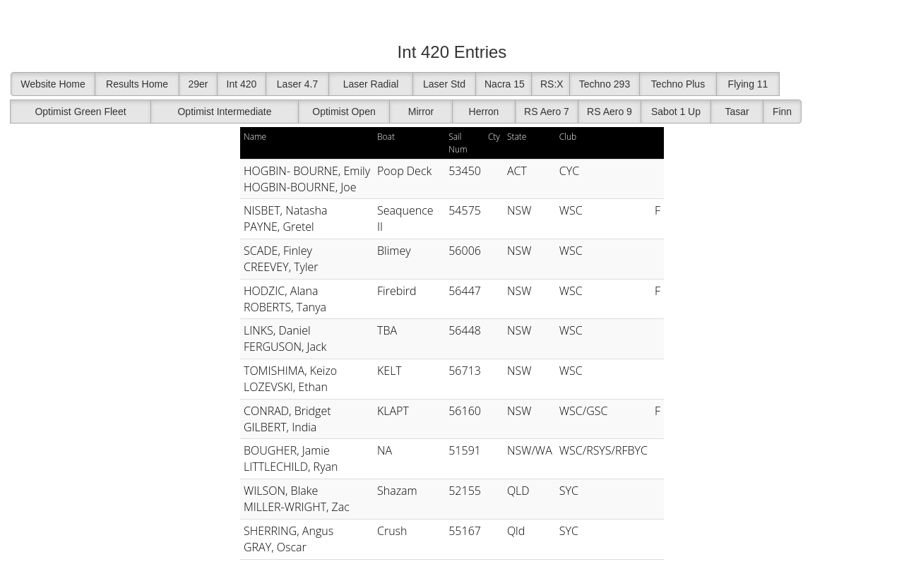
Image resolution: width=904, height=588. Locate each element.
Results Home (137, 84)
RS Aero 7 (547, 112)
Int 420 (242, 84)
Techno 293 (605, 84)
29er (198, 84)
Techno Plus (678, 84)
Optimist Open (344, 112)
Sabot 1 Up (676, 112)
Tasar (737, 112)
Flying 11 (748, 84)
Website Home (53, 84)
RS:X (552, 84)
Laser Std (444, 84)
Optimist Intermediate (224, 112)
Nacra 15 (505, 84)
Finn (782, 112)
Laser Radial (371, 84)
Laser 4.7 (297, 84)
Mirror (421, 112)
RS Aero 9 (609, 112)
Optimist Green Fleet (80, 112)
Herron (484, 112)
